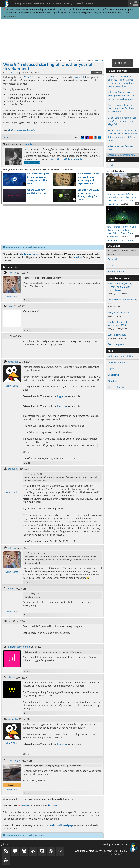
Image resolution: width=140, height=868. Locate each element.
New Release (17, 130)
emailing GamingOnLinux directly (65, 159)
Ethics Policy (120, 851)
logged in (62, 396)
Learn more (99, 60)
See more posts (116, 344)
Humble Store (9, 16)
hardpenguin (14, 760)
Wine (35, 130)
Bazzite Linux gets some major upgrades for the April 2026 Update (122, 108)
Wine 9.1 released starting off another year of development (48, 66)
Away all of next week (119, 312)
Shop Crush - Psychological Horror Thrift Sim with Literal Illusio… (122, 287)
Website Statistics (117, 387)
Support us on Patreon (15, 9)
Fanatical (112, 259)
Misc (10, 130)
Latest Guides (115, 171)
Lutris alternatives (117, 335)
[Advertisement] (70, 39)
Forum (89, 3)
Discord (79, 3)
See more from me (32, 162)
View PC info (12, 297)
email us (78, 257)
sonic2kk (12, 469)
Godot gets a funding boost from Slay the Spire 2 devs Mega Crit (122, 121)
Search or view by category (121, 155)
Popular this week (118, 71)
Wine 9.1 (80, 77)
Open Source (28, 130)
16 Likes (6, 137)
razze (6, 336)
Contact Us (54, 3)
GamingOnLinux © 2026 (115, 844)
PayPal (62, 13)
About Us (113, 381)
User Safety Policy (118, 854)
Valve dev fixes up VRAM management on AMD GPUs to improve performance (122, 96)
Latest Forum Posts (118, 278)
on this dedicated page (61, 825)
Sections (39, 3)
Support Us (114, 369)
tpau (10, 621)
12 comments (97, 72)
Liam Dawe (11, 73)
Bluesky (68, 3)
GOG (123, 13)
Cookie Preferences (118, 363)
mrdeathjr (13, 362)
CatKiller (12, 273)
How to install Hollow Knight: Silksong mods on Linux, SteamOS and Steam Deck (122, 228)
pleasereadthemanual (19, 647)
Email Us (112, 165)
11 (137, 203)
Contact (112, 160)
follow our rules (30, 254)
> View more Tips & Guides (120, 241)
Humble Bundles (116, 272)
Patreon (24, 806)
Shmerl (11, 588)
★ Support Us (122, 63)
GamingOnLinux (22, 3)
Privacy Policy (105, 851)
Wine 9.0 (29, 77)
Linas (10, 306)
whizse (11, 677)
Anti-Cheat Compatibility (120, 356)
